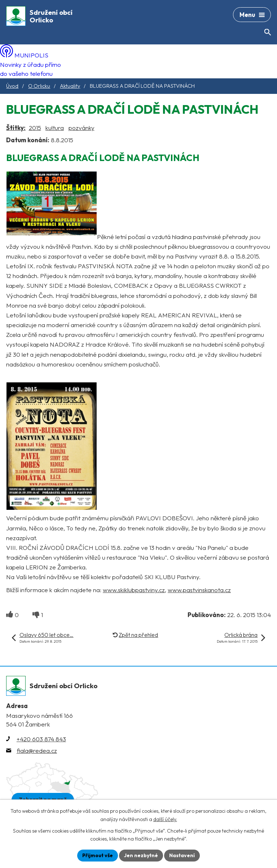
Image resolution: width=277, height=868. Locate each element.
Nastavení (182, 855)
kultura (55, 128)
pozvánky (82, 128)
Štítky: (16, 128)
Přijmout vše (98, 855)
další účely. (165, 819)
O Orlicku (39, 86)
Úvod (12, 86)
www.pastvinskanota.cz (199, 590)
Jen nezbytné (141, 855)
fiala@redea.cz (37, 750)
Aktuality (70, 86)
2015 (35, 128)
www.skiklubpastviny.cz (134, 590)
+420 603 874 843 (41, 739)
